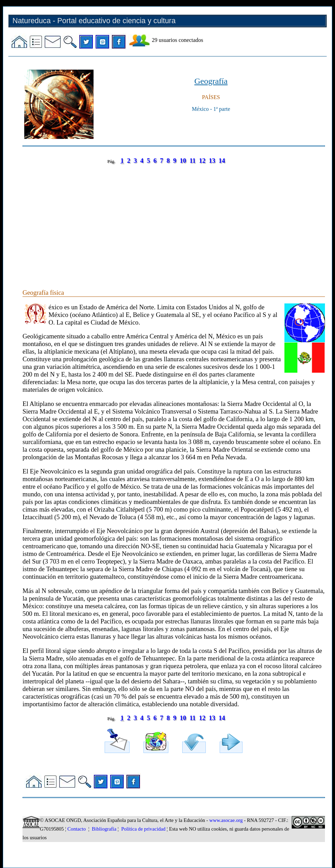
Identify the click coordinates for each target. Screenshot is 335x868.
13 (212, 161)
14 (222, 161)
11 (193, 161)
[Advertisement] (174, 220)
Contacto (77, 829)
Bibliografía (104, 829)
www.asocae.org (226, 820)
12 (202, 161)
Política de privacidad (143, 829)
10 (183, 161)
